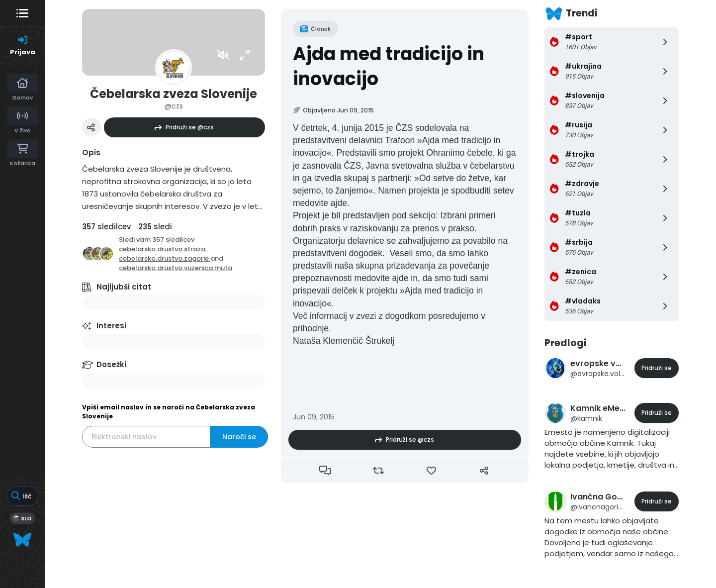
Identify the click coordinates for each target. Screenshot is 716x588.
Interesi (111, 326)
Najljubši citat (124, 287)
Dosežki (111, 364)
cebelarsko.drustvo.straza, (163, 249)
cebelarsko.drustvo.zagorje (165, 258)
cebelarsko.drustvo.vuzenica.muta (176, 268)
